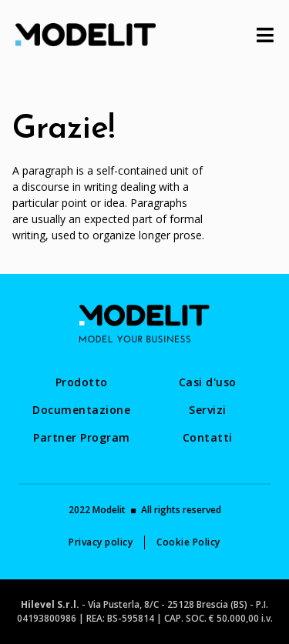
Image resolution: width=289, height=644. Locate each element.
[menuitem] (82, 382)
